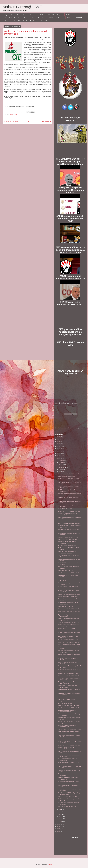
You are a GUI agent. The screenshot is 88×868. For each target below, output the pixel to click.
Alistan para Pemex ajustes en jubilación (69, 523)
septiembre (62, 467)
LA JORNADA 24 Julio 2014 (66, 739)
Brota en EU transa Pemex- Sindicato (68, 521)
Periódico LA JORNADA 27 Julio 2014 (68, 640)
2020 (59, 444)
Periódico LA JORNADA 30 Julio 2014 (68, 537)
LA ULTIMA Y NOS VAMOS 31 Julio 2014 (69, 474)
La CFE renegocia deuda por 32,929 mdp (69, 645)
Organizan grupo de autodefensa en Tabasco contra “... (68, 686)
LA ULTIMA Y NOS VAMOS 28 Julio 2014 (69, 573)
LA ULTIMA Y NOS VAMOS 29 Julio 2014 (69, 539)
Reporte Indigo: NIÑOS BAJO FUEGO (68, 705)
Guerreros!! (8, 21)
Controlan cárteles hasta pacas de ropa (69, 622)
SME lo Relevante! (71, 15)
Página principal (9, 15)
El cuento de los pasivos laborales (67, 545)
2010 (59, 831)
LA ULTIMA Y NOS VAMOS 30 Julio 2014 (69, 511)
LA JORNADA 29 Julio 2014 (66, 571)
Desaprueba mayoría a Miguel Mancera (69, 596)
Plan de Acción (21, 15)
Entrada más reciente (11, 121)
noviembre (61, 462)
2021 (59, 442)
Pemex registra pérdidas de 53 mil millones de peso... (67, 683)
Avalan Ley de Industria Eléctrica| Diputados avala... (67, 542)
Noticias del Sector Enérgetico (55, 15)
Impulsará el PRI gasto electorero (67, 807)
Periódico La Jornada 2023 (36, 15)
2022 (59, 439)
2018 (59, 449)
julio (60, 472)
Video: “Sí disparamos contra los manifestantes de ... (67, 726)
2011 (59, 829)
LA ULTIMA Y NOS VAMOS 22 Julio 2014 (69, 797)
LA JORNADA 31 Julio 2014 (66, 509)
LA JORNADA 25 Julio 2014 (66, 703)
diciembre (61, 460)
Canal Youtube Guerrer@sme (37, 18)
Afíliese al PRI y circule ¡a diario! (67, 697)
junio (60, 809)
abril (60, 814)
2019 (59, 446)
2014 (59, 458)
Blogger (50, 864)
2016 (59, 453)
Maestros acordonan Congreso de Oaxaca (70, 729)
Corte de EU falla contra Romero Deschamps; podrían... (67, 552)
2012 (59, 826)
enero (60, 821)
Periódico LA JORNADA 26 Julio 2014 (68, 673)
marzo (60, 816)
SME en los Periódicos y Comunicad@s (15, 18)
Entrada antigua (46, 121)
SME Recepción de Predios (56, 18)
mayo (60, 812)
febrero (61, 819)
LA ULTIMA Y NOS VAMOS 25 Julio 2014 (69, 676)
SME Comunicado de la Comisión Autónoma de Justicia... (67, 711)
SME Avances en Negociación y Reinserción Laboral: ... (67, 748)
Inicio (29, 121)
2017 (59, 451)
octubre (61, 465)
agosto (60, 469)
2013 (59, 824)
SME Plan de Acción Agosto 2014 (67, 476)
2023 (59, 437)
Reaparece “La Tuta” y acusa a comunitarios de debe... (66, 629)
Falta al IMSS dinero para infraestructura (69, 594)
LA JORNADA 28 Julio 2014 (66, 606)
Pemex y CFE (13, 115)
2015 (59, 456)
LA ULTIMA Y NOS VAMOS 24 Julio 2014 (69, 708)
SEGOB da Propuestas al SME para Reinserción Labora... (68, 514)
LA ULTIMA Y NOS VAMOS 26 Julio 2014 (69, 642)
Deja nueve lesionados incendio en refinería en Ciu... (68, 775)
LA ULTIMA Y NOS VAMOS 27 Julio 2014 (69, 609)
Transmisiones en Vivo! (48, 21)
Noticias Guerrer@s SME (22, 7)
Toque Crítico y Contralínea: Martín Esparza (26, 21)
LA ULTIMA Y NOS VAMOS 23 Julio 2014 (69, 745)
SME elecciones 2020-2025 (75, 18)
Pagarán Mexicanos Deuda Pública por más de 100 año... (69, 487)
